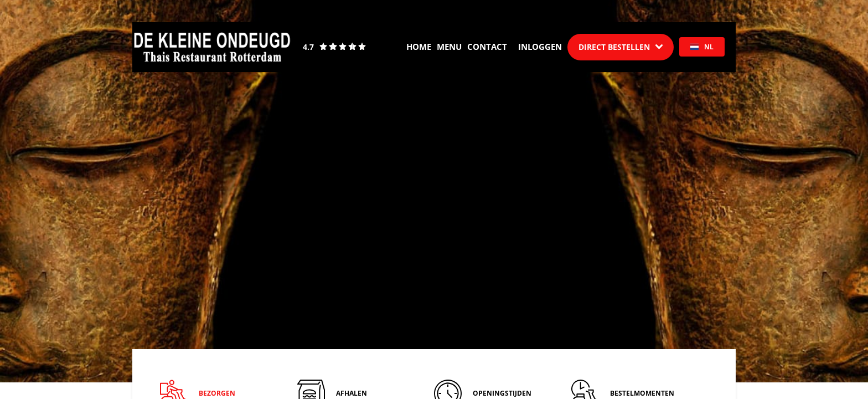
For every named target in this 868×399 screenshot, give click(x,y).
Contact (487, 47)
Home (419, 47)
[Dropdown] (621, 47)
